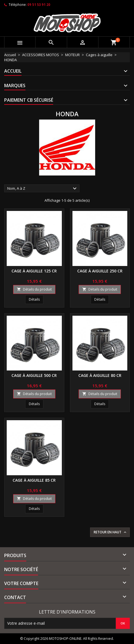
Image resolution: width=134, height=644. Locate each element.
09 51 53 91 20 (39, 5)
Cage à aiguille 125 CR (34, 271)
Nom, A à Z (43, 189)
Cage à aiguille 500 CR (34, 375)
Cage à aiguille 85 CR (34, 480)
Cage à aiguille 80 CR (100, 375)
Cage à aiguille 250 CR (100, 271)
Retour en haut (111, 532)
